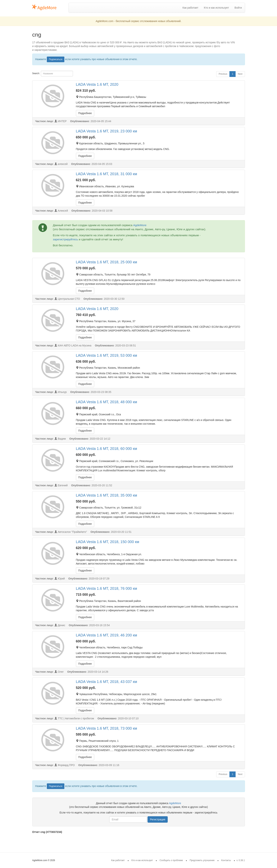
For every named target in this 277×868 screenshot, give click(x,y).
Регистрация (158, 819)
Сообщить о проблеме (171, 860)
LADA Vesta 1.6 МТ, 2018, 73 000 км (107, 728)
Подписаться (56, 59)
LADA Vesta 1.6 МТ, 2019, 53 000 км (107, 355)
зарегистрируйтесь (65, 239)
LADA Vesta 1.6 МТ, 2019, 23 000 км (107, 131)
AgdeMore (140, 225)
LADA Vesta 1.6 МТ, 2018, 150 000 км (108, 542)
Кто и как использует (216, 8)
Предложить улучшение (202, 860)
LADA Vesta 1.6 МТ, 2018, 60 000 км (107, 449)
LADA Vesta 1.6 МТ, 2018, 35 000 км (107, 495)
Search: (53, 74)
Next (240, 74)
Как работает (190, 8)
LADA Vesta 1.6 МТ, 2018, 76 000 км (107, 588)
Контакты (226, 860)
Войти (238, 8)
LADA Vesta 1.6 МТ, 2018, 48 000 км (107, 402)
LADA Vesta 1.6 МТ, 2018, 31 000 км (107, 174)
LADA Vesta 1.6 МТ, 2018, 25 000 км (107, 262)
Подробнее (85, 113)
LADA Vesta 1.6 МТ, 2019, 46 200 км (107, 635)
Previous (223, 74)
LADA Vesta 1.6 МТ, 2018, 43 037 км (107, 682)
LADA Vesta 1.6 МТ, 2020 (97, 84)
